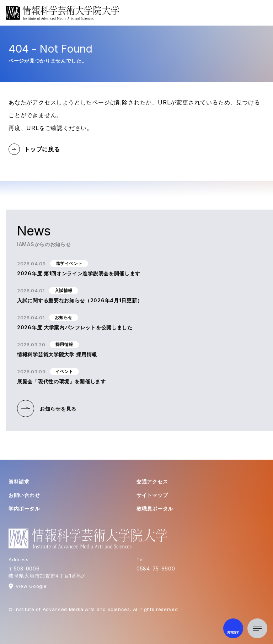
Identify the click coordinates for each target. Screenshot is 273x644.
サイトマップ (152, 495)
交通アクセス (152, 481)
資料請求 (19, 481)
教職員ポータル (155, 508)
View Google (31, 586)
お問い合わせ (24, 495)
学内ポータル (24, 508)
